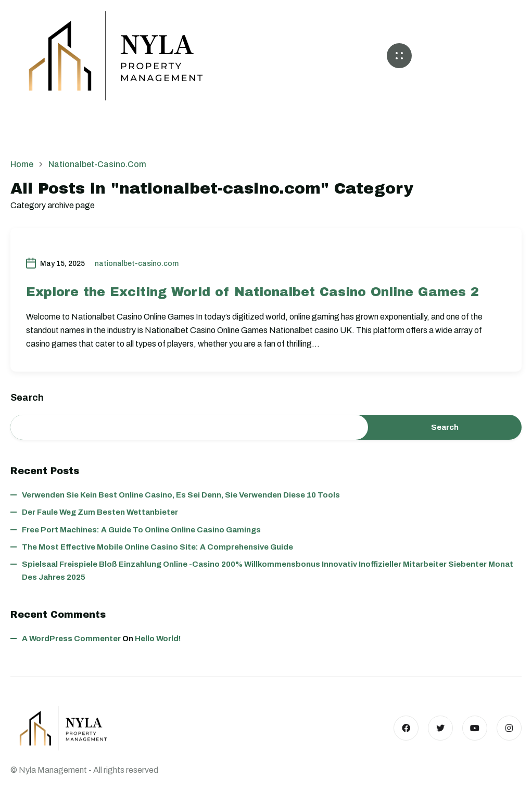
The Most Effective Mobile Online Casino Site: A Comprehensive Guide (157, 547)
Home (22, 164)
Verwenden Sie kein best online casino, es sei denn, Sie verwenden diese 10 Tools (181, 495)
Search (27, 398)
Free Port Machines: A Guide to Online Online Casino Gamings (141, 530)
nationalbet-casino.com (137, 264)
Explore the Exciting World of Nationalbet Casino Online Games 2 (252, 292)
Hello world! (158, 639)
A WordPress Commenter (71, 639)
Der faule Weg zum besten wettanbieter (100, 512)
